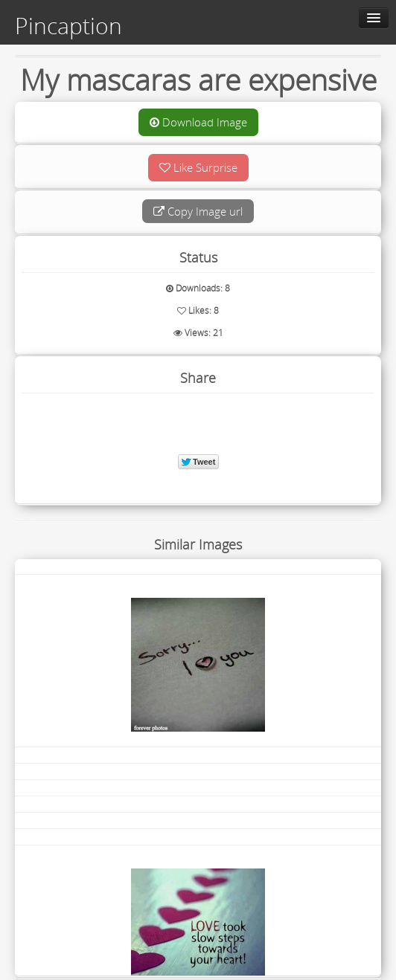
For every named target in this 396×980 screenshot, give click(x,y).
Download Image (198, 122)
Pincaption (68, 26)
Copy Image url (198, 211)
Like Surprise (198, 167)
